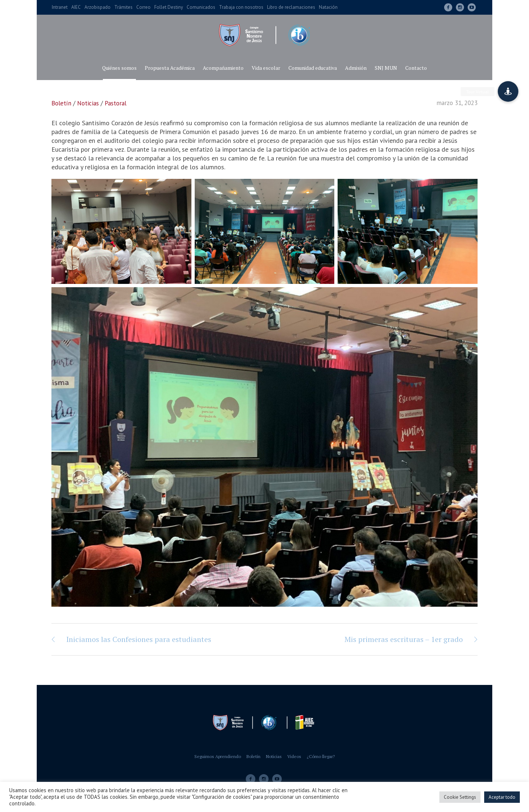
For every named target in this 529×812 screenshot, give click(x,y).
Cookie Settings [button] (460, 797)
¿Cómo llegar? (321, 756)
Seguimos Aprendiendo (218, 756)
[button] (508, 91)
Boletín (61, 103)
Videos (294, 756)
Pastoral (116, 103)
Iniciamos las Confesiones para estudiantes (139, 639)
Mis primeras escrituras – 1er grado (404, 639)
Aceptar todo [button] (502, 797)
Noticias (88, 103)
